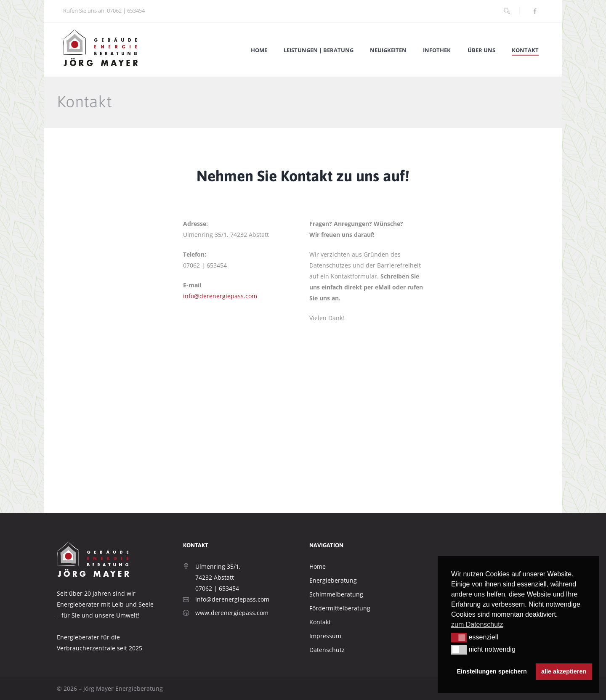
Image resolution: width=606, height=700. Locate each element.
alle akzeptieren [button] (564, 671)
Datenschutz (327, 650)
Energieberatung (333, 580)
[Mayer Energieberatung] (303, 440)
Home (259, 50)
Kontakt (525, 50)
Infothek (437, 50)
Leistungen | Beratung (319, 50)
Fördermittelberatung (340, 608)
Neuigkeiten (388, 50)
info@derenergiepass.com (220, 296)
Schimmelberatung (336, 594)
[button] (459, 637)
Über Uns (481, 50)
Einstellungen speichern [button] (492, 671)
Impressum (325, 636)
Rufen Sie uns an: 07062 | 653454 (104, 11)
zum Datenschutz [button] (477, 624)
